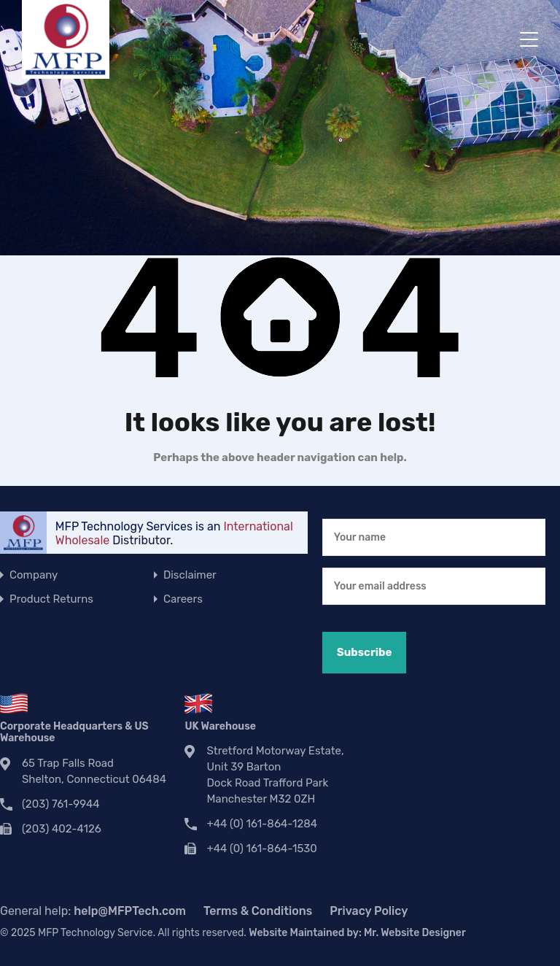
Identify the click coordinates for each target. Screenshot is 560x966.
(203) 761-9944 (61, 804)
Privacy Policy (369, 911)
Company (34, 575)
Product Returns (51, 599)
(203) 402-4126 (62, 829)
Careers (183, 599)
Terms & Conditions (258, 911)
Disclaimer (190, 575)
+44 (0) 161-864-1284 (262, 824)
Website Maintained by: (357, 933)
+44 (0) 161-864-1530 (261, 849)
